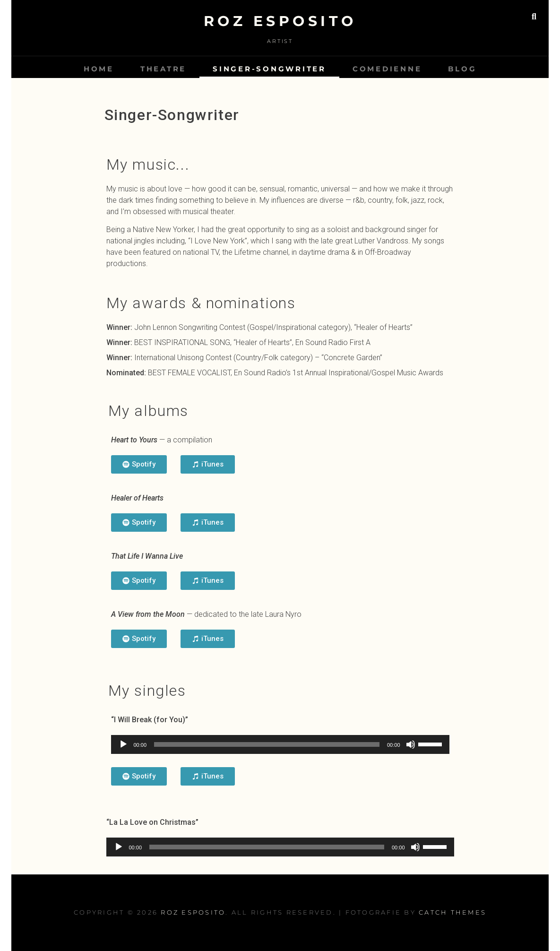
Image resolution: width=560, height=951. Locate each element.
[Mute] (411, 744)
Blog (462, 69)
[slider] (267, 744)
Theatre (163, 69)
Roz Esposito (280, 21)
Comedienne (387, 69)
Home (99, 69)
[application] (280, 744)
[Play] (123, 744)
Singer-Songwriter (269, 69)
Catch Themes (452, 912)
